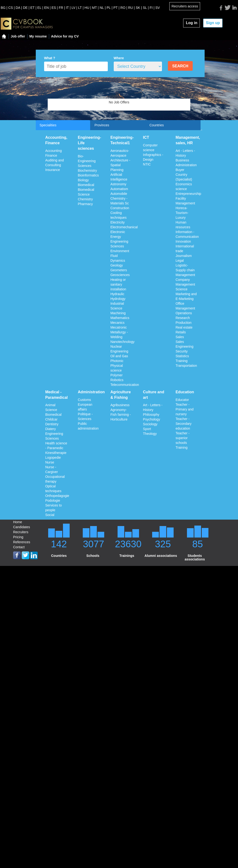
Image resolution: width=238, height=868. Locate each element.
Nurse (50, 462)
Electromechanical (124, 227)
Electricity (118, 222)
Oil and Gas (119, 356)
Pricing (18, 537)
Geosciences (120, 275)
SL (145, 8)
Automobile (119, 194)
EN (46, 8)
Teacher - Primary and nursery (184, 409)
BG (3, 8)
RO (123, 8)
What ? (50, 58)
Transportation (186, 366)
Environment (120, 251)
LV (73, 8)
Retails (181, 332)
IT (67, 8)
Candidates (22, 527)
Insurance (53, 170)
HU (87, 8)
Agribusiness (120, 405)
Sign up (213, 23)
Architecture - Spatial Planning (120, 165)
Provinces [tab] (102, 125)
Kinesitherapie (56, 453)
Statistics (182, 356)
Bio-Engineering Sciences (87, 161)
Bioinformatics (88, 175)
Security (182, 351)
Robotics (117, 380)
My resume (38, 36)
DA (18, 8)
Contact (19, 547)
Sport (147, 429)
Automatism (119, 189)
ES (54, 8)
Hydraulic (117, 294)
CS (11, 8)
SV (158, 8)
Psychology (152, 419)
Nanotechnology (122, 342)
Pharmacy (85, 204)
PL (109, 8)
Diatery (51, 429)
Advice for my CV (65, 36)
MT (94, 8)
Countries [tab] (157, 125)
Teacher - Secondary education (184, 424)
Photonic (117, 361)
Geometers (119, 270)
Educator (182, 400)
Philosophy (151, 415)
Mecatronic (119, 327)
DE (25, 8)
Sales (180, 337)
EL (39, 8)
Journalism (184, 256)
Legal (180, 261)
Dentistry (52, 424)
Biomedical (86, 185)
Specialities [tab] (48, 125)
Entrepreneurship (188, 194)
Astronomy (118, 184)
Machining (118, 313)
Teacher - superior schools (182, 438)
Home (18, 522)
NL (102, 8)
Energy (116, 237)
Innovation (183, 241)
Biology (83, 180)
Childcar (51, 419)
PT (116, 8)
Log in (191, 23)
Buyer (180, 170)
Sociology (150, 424)
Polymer (116, 375)
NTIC (147, 164)
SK (138, 8)
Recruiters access (185, 6)
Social (50, 515)
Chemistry (85, 199)
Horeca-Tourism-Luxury (182, 213)
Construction (120, 208)
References (22, 542)
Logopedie (53, 458)
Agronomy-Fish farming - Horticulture (121, 415)
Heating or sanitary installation (118, 284)
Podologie (53, 501)
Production (184, 323)
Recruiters (21, 532)
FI (151, 8)
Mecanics (117, 323)
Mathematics (120, 318)
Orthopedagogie (57, 496)
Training (181, 361)
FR (61, 8)
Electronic (118, 232)
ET (32, 8)
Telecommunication (125, 385)
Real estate (184, 327)
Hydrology (118, 299)
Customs (84, 400)
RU (130, 8)
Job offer (18, 36)
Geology (117, 265)
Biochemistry (87, 170)
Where (119, 58)
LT (80, 8)
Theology (150, 434)
